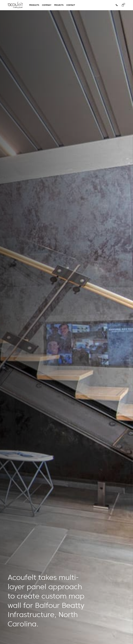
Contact (71, 5)
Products (34, 5)
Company (47, 5)
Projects (59, 5)
